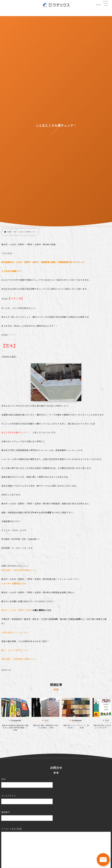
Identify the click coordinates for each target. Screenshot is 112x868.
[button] (105, 3)
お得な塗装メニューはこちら (15, 632)
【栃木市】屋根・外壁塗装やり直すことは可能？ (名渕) (45, 729)
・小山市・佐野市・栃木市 (20, 610)
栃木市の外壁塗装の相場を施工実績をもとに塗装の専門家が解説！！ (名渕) (16, 730)
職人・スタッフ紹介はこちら (15, 650)
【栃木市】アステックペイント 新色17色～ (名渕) (76, 729)
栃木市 (4, 610)
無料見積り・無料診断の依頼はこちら (19, 570)
